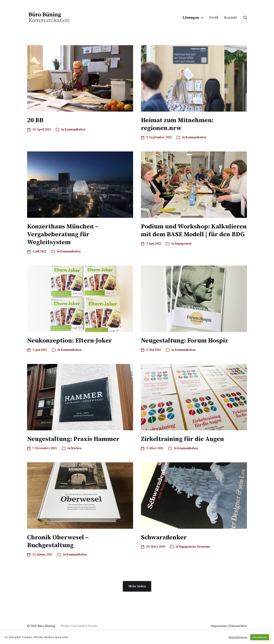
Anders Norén (87, 626)
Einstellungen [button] (238, 637)
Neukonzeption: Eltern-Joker (69, 341)
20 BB (35, 120)
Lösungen (191, 18)
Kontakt (231, 18)
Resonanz (204, 547)
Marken (76, 448)
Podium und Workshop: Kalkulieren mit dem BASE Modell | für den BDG (194, 231)
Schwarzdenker (164, 538)
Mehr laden (137, 586)
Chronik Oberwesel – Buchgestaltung (58, 541)
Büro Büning (46, 626)
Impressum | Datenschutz (229, 626)
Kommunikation (75, 130)
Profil (214, 18)
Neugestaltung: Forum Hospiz (184, 341)
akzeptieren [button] (260, 637)
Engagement (183, 244)
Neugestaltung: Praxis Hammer (73, 439)
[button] (245, 18)
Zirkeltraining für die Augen (182, 439)
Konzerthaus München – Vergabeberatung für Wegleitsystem (63, 235)
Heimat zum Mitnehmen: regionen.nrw (177, 124)
